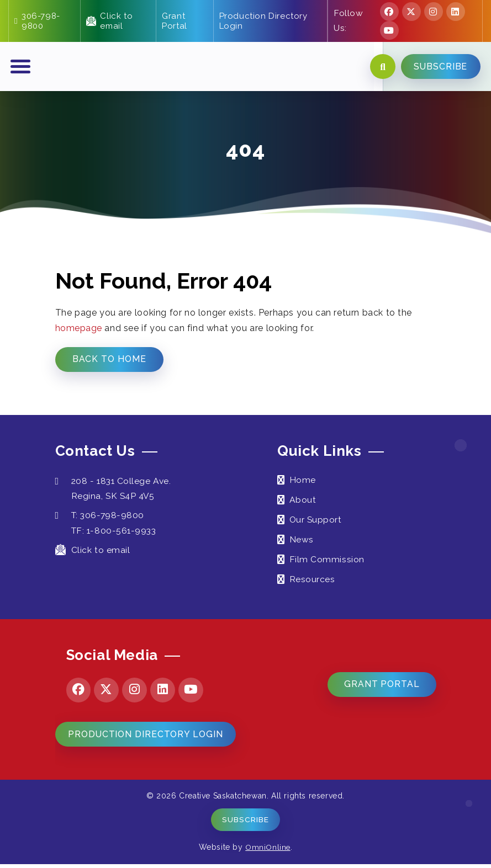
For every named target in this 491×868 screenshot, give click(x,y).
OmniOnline (268, 851)
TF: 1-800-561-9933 (116, 532)
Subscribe (245, 823)
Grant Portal (175, 21)
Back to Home (110, 361)
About (303, 502)
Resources (312, 581)
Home (303, 482)
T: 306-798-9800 (101, 517)
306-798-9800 (37, 21)
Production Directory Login (263, 21)
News (302, 542)
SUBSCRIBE (440, 68)
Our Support (316, 522)
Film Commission (327, 561)
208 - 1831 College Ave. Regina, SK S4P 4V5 (115, 491)
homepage (79, 330)
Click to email (109, 21)
